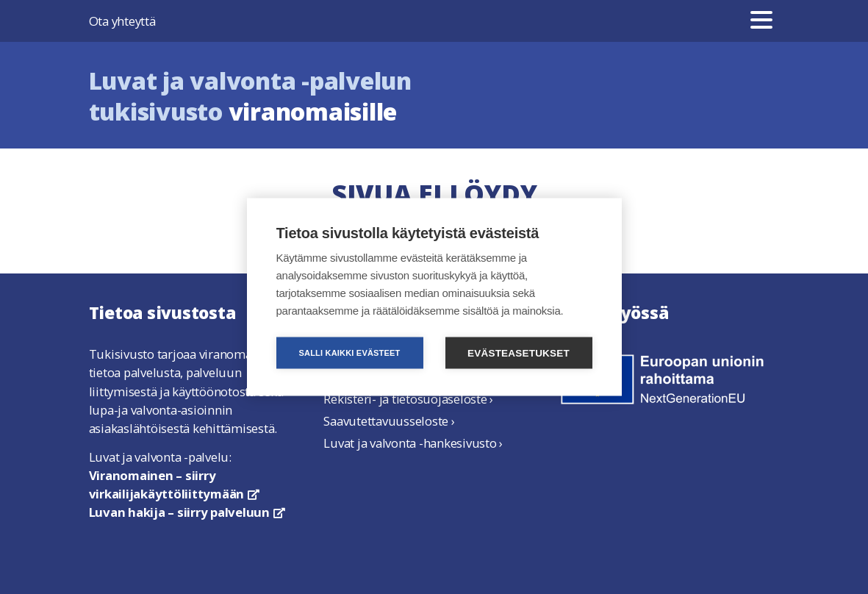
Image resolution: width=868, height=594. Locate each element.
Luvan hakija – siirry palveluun (187, 512)
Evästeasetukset (519, 353)
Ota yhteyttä (122, 21)
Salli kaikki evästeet (349, 353)
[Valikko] (761, 21)
